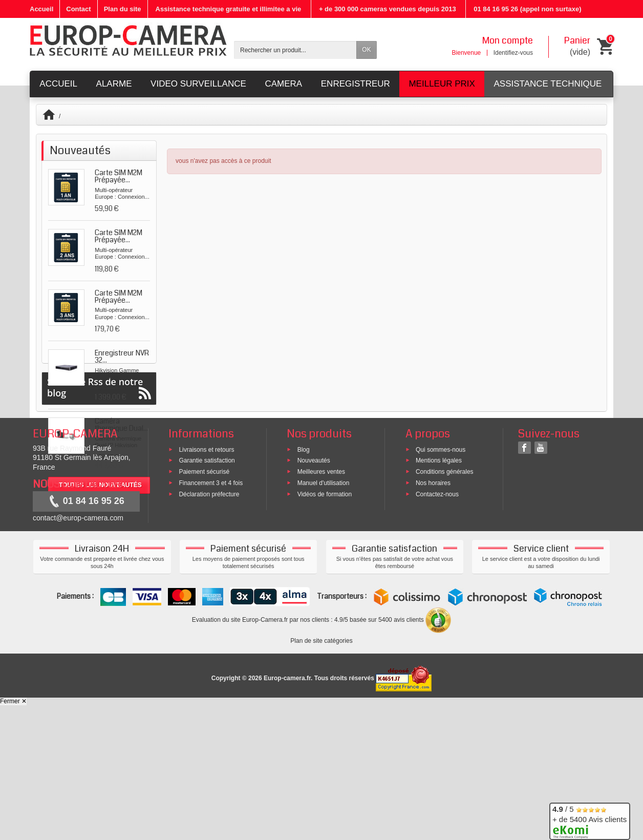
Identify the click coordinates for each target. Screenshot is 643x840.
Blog (304, 584)
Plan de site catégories (321, 775)
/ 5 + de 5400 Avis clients (590, 820)
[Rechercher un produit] (295, 50)
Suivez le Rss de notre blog (99, 522)
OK (366, 50)
